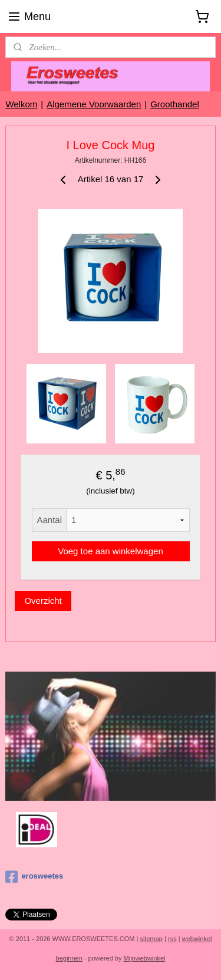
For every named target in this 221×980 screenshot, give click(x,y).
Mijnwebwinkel (145, 958)
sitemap (151, 939)
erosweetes (34, 877)
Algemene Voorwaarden (94, 104)
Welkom (21, 104)
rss (172, 939)
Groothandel (175, 104)
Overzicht (43, 601)
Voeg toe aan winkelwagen (110, 551)
